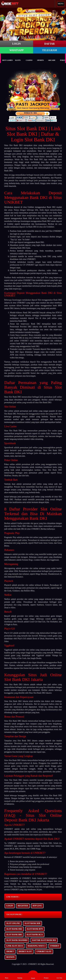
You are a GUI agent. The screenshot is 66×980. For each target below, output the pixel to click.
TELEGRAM (50, 50)
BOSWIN (10, 957)
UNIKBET (55, 946)
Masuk (33, 975)
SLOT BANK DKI (14, 929)
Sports (40, 58)
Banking (20, 976)
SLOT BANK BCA (35, 935)
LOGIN (17, 44)
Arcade (52, 58)
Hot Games (7, 58)
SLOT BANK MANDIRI (17, 940)
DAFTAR (49, 44)
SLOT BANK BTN (35, 929)
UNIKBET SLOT (44, 951)
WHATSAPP (16, 50)
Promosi (46, 976)
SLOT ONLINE (13, 923)
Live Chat (59, 976)
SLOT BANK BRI (14, 935)
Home (7, 976)
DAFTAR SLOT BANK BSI (44, 940)
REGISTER (23, 906)
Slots (18, 58)
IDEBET (10, 951)
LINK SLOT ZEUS (15, 946)
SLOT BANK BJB (32, 923)
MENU (61, 4)
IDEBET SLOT (25, 951)
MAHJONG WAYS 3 (36, 946)
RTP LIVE (37, 906)
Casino (29, 58)
